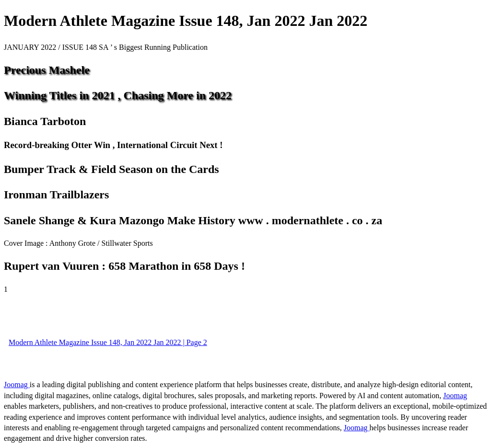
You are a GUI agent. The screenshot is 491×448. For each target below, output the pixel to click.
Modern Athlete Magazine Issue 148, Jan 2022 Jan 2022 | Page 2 (108, 342)
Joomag (17, 385)
